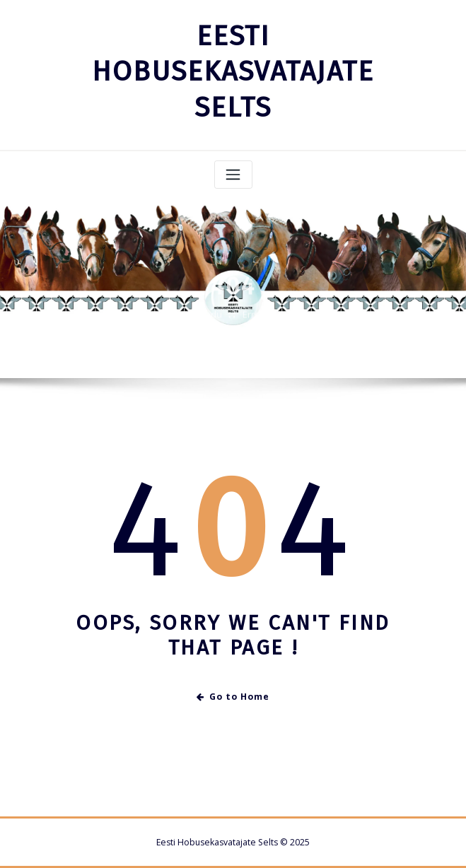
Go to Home (233, 697)
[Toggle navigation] (233, 175)
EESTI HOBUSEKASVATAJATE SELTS (233, 72)
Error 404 (262, 321)
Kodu (211, 321)
